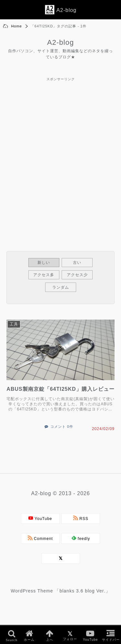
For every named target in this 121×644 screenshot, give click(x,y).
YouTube (40, 518)
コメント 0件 (62, 427)
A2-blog (60, 42)
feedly (81, 538)
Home (16, 26)
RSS (81, 518)
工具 (14, 324)
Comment (40, 538)
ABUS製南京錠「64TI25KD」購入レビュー (60, 389)
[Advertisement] (60, 143)
